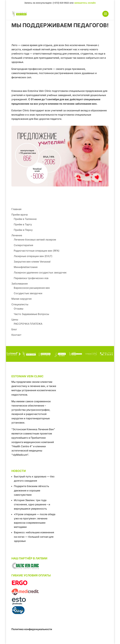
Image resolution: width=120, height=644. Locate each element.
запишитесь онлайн (85, 3)
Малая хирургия (21, 299)
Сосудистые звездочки (28, 293)
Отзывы (19, 309)
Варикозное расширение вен (32, 288)
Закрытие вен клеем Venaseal (32, 262)
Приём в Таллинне (25, 219)
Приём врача (20, 215)
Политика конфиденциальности (32, 629)
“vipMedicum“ (20, 455)
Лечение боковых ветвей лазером (35, 240)
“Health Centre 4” (22, 446)
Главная (16, 209)
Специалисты (20, 304)
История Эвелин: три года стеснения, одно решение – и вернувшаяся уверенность (32, 504)
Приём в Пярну (23, 230)
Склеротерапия (23, 245)
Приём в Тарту (23, 224)
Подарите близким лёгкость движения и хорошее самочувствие (31, 490)
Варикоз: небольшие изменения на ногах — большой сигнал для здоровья (34, 537)
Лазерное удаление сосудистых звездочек (40, 272)
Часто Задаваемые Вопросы (31, 314)
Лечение (17, 235)
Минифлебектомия (26, 267)
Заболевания (20, 284)
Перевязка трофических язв (31, 278)
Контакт (16, 335)
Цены (15, 320)
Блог (14, 329)
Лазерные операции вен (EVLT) (33, 256)
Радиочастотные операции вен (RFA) (37, 251)
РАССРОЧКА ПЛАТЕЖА (28, 324)
